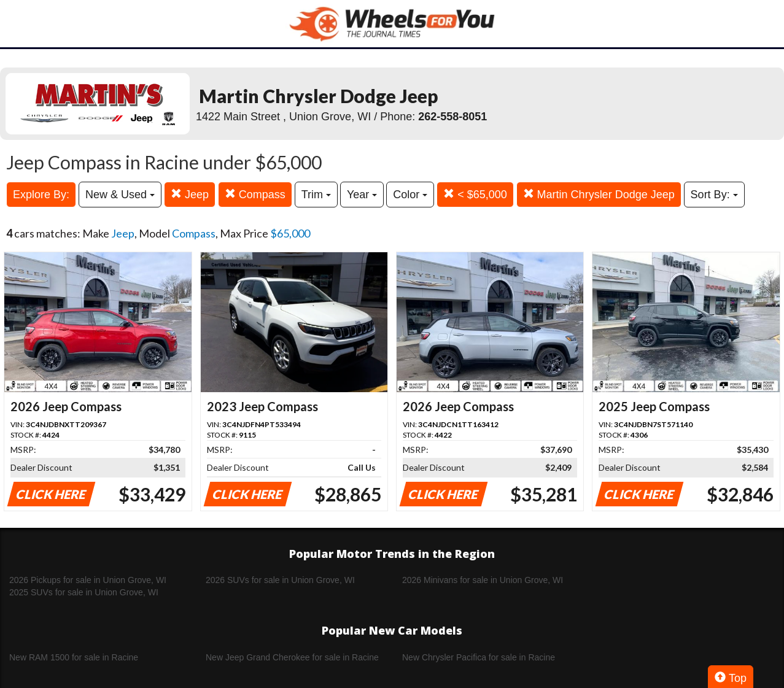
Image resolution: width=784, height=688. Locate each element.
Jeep (190, 194)
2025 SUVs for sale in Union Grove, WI (84, 592)
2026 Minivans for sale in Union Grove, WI (483, 580)
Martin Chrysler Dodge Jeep (599, 194)
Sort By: (714, 195)
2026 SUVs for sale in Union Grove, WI (280, 580)
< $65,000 (475, 194)
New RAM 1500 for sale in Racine (74, 657)
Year (362, 195)
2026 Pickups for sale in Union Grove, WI (88, 580)
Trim (316, 195)
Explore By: (41, 195)
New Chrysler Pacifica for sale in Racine (479, 657)
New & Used (120, 195)
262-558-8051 (452, 117)
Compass (255, 194)
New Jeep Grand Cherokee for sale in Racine (292, 657)
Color (410, 195)
